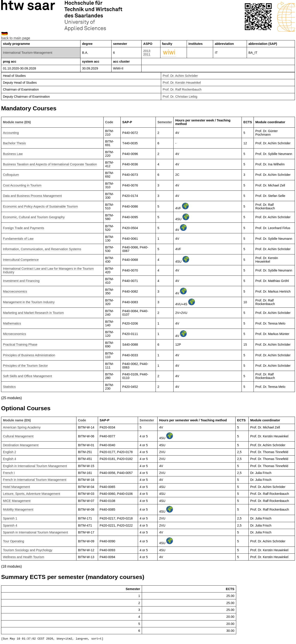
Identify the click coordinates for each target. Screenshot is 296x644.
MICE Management (17, 501)
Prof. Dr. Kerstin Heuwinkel (182, 83)
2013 (147, 51)
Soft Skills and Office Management (27, 376)
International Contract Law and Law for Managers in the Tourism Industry (48, 270)
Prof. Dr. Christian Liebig (180, 97)
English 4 (9, 459)
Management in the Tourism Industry (29, 302)
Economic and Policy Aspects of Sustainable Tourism (40, 206)
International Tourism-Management (28, 53)
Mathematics (12, 323)
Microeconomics (14, 334)
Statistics (9, 387)
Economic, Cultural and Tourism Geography (34, 217)
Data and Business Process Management (32, 196)
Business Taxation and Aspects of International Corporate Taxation (50, 164)
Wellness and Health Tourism (24, 557)
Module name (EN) (17, 122)
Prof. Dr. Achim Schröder (180, 76)
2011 (147, 54)
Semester (165, 122)
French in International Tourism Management (35, 480)
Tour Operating (13, 541)
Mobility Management (18, 509)
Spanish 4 (10, 525)
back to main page (16, 38)
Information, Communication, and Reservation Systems (42, 249)
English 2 (9, 452)
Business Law (13, 154)
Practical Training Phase (20, 345)
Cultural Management (18, 436)
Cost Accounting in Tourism (22, 185)
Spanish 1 (10, 518)
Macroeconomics (15, 291)
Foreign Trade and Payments (24, 228)
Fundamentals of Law (18, 239)
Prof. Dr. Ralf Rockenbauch (182, 89)
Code (109, 122)
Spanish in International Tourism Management (35, 532)
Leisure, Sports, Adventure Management (32, 494)
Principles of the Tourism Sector (25, 366)
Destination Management (21, 445)
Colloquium (11, 175)
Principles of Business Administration (29, 355)
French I (9, 473)
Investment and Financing (21, 281)
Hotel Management (16, 487)
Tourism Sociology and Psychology (28, 550)
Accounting (11, 133)
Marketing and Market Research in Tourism (33, 313)
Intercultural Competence (21, 260)
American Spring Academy (22, 427)
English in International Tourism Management (35, 466)
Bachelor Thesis (14, 143)
